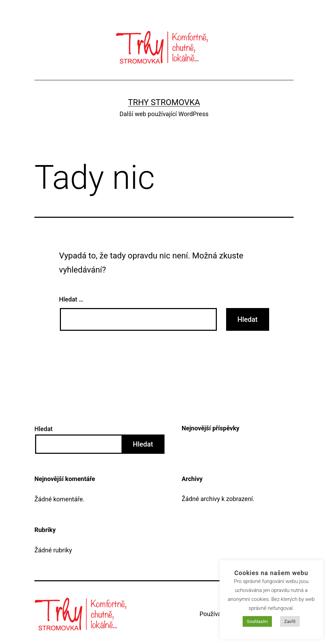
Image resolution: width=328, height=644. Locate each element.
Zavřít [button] (290, 621)
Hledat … (71, 299)
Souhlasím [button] (257, 621)
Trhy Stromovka (164, 102)
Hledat (44, 429)
